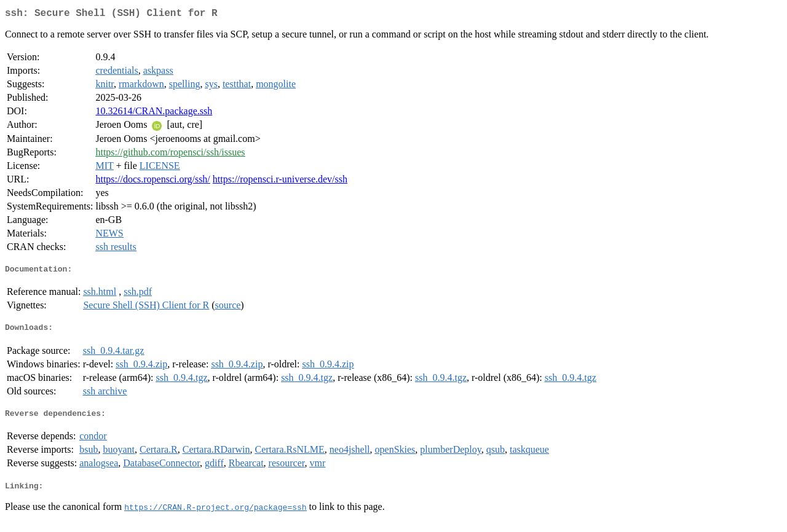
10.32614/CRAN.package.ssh (154, 113)
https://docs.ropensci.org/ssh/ (152, 182)
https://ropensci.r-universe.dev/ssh (280, 182)
